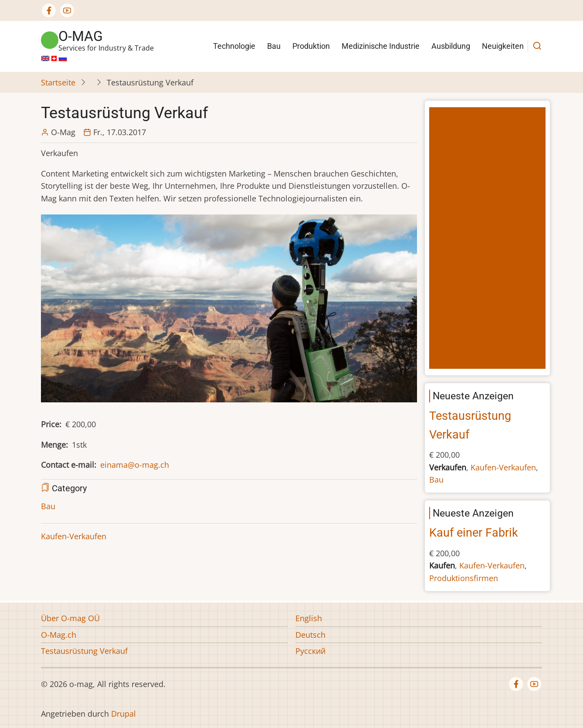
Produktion (311, 46)
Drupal (124, 714)
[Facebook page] (49, 10)
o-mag (81, 36)
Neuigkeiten (503, 46)
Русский (310, 651)
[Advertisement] (489, 239)
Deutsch (310, 635)
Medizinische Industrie (381, 46)
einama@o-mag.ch (135, 465)
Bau (274, 46)
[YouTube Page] (67, 10)
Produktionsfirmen (464, 578)
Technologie (234, 46)
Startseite (58, 82)
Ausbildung (451, 46)
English (309, 618)
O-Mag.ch (59, 635)
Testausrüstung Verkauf (84, 651)
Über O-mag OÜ (70, 618)
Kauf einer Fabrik (474, 533)
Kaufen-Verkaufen (74, 536)
